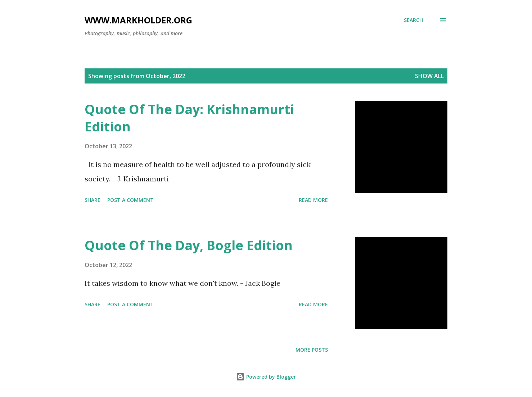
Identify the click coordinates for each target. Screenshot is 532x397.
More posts (312, 350)
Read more (313, 200)
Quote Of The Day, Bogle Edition (189, 245)
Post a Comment (130, 200)
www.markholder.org (138, 20)
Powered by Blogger (266, 377)
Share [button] (93, 200)
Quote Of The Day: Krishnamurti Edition (189, 118)
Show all (429, 76)
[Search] (413, 20)
